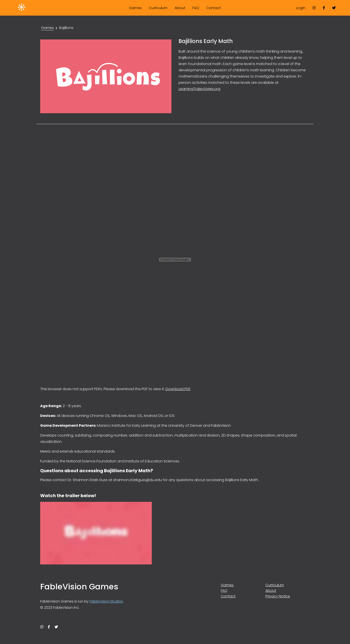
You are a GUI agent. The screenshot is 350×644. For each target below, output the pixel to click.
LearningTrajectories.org (199, 89)
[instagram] (314, 8)
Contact (214, 8)
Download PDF (178, 389)
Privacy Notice (278, 596)
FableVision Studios (106, 601)
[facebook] (324, 8)
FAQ (196, 8)
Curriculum (158, 8)
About (180, 8)
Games (135, 8)
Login (301, 8)
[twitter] (334, 8)
